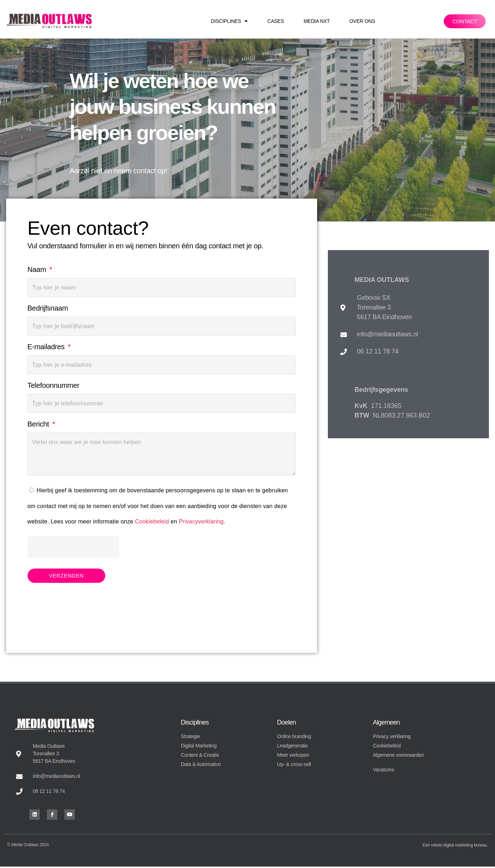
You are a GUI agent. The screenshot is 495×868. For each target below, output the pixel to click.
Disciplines (229, 21)
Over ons (362, 21)
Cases (276, 21)
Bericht (39, 424)
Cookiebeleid (152, 521)
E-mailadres (47, 347)
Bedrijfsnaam (48, 308)
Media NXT (317, 21)
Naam (38, 269)
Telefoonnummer (54, 385)
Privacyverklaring (201, 521)
